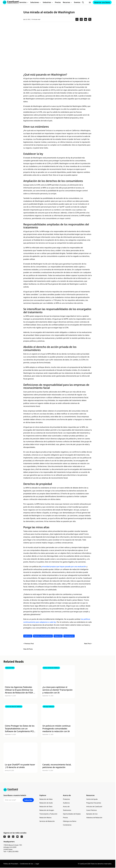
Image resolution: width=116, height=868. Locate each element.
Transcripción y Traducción (48, 814)
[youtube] (17, 837)
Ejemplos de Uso (92, 814)
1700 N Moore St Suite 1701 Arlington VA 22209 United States (13, 847)
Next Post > (88, 644)
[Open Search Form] (83, 2)
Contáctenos (67, 825)
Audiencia (66, 803)
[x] (9, 837)
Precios (65, 818)
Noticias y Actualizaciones (43, 636)
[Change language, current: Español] (88, 2)
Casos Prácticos (92, 810)
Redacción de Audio (46, 803)
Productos (66, 799)
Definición (28, 636)
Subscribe (28, 800)
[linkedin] (13, 837)
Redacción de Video (46, 799)
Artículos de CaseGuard (94, 807)
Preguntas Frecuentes (94, 803)
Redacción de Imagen (47, 810)
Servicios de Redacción (47, 821)
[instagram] (22, 837)
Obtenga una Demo (70, 821)
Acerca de (66, 807)
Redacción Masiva (45, 818)
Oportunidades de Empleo (72, 814)
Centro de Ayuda (92, 799)
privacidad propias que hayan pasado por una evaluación (64, 566)
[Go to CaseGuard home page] (58, 790)
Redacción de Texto (46, 807)
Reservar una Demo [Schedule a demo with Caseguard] (102, 2)
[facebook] (5, 837)
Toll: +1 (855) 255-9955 (11, 852)
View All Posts (28, 649)
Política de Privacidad (11, 864)
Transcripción (69, 636)
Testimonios (67, 810)
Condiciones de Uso (27, 864)
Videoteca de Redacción (94, 818)
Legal (37, 864)
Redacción (58, 636)
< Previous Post (29, 644)
